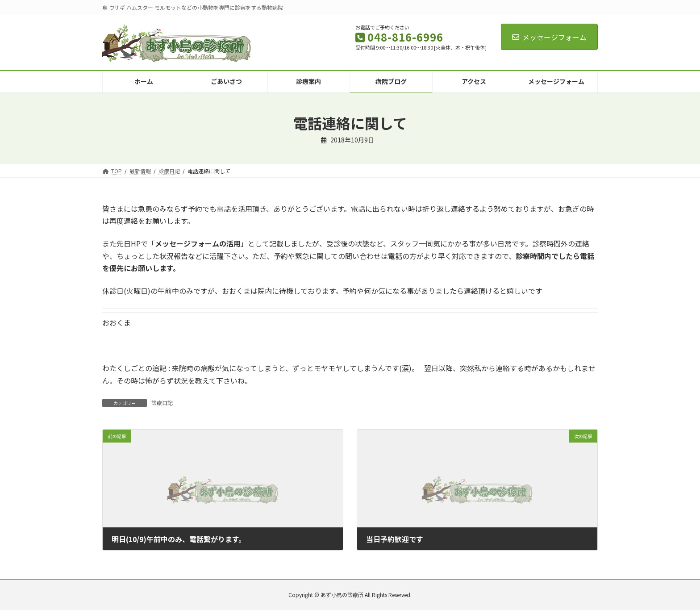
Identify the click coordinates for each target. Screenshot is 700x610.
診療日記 (162, 403)
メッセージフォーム (549, 37)
